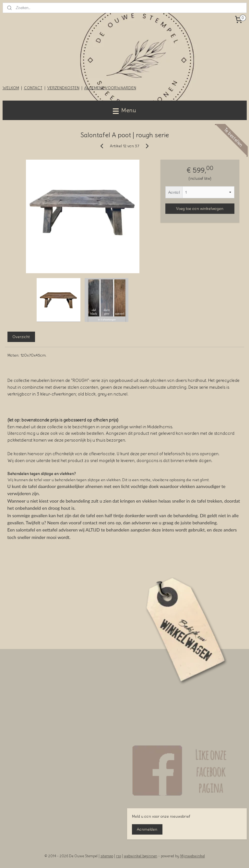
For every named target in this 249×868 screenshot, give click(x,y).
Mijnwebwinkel (193, 856)
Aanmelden (147, 829)
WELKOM (11, 88)
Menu (124, 110)
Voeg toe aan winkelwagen (200, 208)
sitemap (107, 856)
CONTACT (33, 88)
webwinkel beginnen (141, 856)
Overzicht (21, 336)
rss (119, 856)
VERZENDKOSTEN (63, 88)
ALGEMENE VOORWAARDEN (110, 88)
